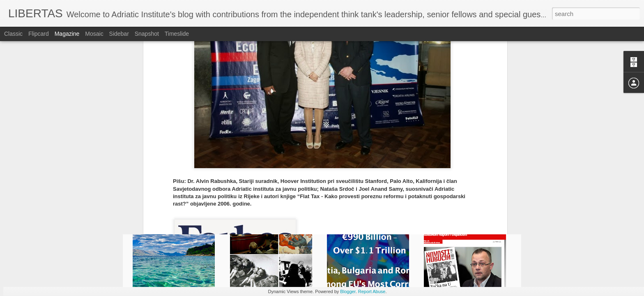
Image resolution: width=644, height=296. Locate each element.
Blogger (348, 291)
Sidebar (119, 34)
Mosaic (94, 34)
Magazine (67, 34)
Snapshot (147, 34)
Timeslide (177, 34)
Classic (13, 34)
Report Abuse (372, 291)
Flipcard (39, 34)
